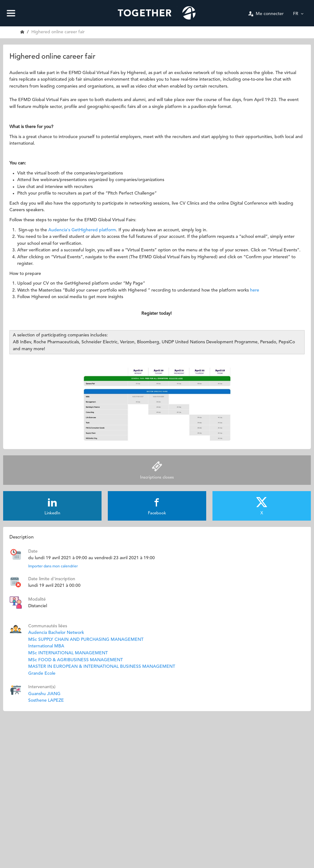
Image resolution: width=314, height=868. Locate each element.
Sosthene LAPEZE (46, 700)
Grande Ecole (42, 673)
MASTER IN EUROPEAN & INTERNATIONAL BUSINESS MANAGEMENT (102, 667)
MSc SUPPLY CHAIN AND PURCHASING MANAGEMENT (86, 640)
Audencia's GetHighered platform (81, 230)
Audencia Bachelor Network (56, 633)
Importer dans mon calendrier (53, 566)
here (255, 290)
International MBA (46, 646)
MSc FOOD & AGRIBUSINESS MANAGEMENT (76, 660)
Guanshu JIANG (44, 694)
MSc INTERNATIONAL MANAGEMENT (68, 653)
